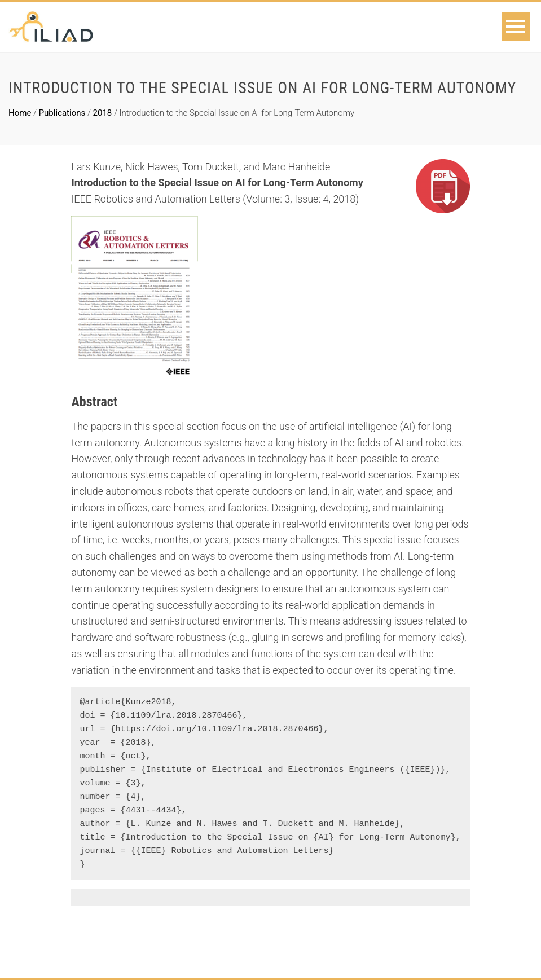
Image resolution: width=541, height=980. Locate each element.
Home (20, 113)
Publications (62, 113)
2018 (103, 113)
